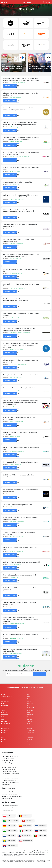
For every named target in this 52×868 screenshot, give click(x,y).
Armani (3, 699)
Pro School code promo (16, 494)
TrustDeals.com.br (12, 821)
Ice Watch (30, 710)
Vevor (29, 735)
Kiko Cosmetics (6, 724)
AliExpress (4, 692)
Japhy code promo (15, 171)
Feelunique (30, 703)
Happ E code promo (15, 464)
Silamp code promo (15, 97)
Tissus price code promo (17, 349)
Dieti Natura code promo (16, 142)
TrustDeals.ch (29, 821)
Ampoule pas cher (6, 697)
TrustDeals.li (42, 831)
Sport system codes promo (10, 778)
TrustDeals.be (26, 816)
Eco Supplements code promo (18, 318)
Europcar (30, 699)
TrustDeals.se (11, 841)
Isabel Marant (31, 717)
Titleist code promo (15, 436)
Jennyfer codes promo (9, 763)
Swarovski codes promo (9, 780)
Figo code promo (14, 577)
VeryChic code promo (16, 258)
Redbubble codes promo (9, 772)
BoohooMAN (5, 706)
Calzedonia (5, 708)
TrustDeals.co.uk (12, 846)
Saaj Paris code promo (16, 214)
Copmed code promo (16, 653)
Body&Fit (4, 703)
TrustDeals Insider (7, 798)
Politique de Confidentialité (10, 806)
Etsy (28, 697)
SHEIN (29, 724)
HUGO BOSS (31, 708)
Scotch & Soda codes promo (10, 774)
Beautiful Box (5, 701)
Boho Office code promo (16, 273)
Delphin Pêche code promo (17, 199)
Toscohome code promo (17, 522)
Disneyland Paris (32, 692)
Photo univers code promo (17, 422)
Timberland (31, 733)
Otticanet (4, 740)
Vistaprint (30, 737)
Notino (3, 735)
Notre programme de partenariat (12, 796)
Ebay (29, 694)
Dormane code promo (16, 390)
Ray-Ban (30, 719)
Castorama (5, 712)
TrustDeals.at (11, 816)
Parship (3, 744)
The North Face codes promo (10, 782)
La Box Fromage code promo (18, 127)
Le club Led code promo (16, 479)
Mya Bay (4, 733)
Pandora (4, 742)
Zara (29, 742)
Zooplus (30, 744)
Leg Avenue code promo (16, 638)
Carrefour (4, 710)
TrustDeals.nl (11, 836)
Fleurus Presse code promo (17, 82)
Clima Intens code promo (17, 451)
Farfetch (30, 701)
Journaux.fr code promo (16, 536)
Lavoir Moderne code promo (17, 624)
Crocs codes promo (8, 759)
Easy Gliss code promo (16, 377)
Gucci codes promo (8, 761)
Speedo (30, 728)
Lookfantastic (5, 728)
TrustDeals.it (27, 831)
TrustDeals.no (26, 836)
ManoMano (5, 730)
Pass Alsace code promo (17, 407)
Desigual (4, 717)
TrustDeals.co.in (12, 831)
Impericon (30, 715)
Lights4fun (4, 726)
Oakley (3, 737)
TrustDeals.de (11, 826)
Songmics (30, 726)
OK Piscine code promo (16, 507)
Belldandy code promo (16, 244)
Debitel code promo (15, 564)
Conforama (5, 715)
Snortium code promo (16, 229)
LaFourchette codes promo (10, 765)
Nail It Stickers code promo (17, 592)
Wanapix (30, 740)
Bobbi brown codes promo (10, 756)
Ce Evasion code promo (16, 551)
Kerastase (4, 721)
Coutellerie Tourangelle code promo (20, 333)
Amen (3, 694)
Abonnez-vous (40, 674)
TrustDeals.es (27, 826)
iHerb (29, 712)
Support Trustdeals (7, 810)
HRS (28, 706)
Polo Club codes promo (9, 769)
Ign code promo (14, 184)
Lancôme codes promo (9, 767)
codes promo (6, 776)
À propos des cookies (8, 808)
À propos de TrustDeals (9, 792)
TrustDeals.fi (42, 826)
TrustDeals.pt (42, 836)
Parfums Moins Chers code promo (19, 157)
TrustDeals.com (27, 841)
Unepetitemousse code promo (18, 112)
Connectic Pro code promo (17, 288)
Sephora (30, 721)
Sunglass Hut (31, 730)
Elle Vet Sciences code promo (18, 364)
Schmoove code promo (16, 303)
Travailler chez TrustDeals (9, 794)
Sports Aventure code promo (18, 607)
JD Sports (4, 719)
